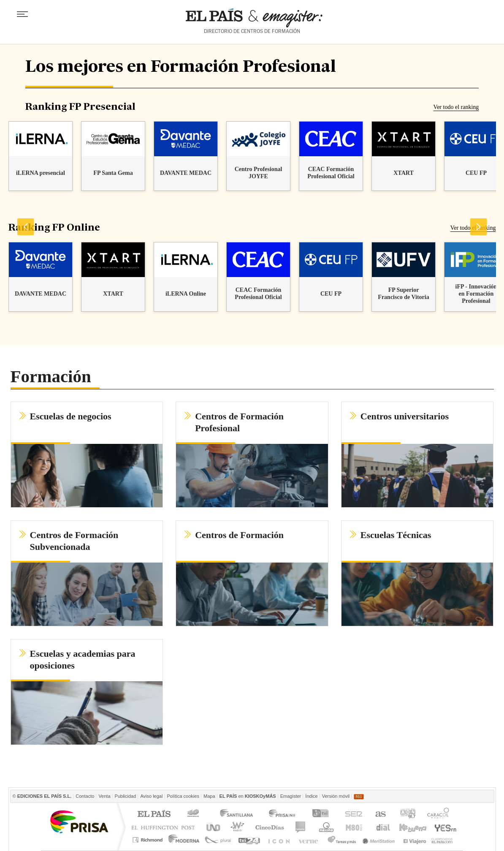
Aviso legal (151, 796)
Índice (311, 796)
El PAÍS (154, 814)
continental (301, 827)
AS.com (380, 814)
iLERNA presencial (40, 173)
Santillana (236, 814)
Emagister (291, 796)
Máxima (325, 827)
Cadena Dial (382, 827)
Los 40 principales (194, 814)
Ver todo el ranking (456, 107)
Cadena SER (353, 814)
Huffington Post (165, 827)
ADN (408, 814)
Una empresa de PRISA (79, 821)
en (248, 796)
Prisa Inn (283, 814)
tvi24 (249, 840)
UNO (212, 827)
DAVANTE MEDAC (185, 173)
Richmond (149, 840)
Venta (104, 796)
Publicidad (126, 796)
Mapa (209, 796)
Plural (218, 840)
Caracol (439, 814)
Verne (309, 840)
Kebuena (412, 827)
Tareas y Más (341, 840)
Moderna (184, 840)
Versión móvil (336, 796)
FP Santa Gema (113, 173)
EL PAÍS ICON (278, 840)
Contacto (85, 796)
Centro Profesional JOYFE (258, 173)
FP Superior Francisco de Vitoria (403, 294)
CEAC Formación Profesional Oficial (331, 173)
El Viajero (415, 840)
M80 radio (354, 827)
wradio (236, 827)
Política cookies (183, 796)
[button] (87, 455)
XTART (403, 173)
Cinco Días (270, 827)
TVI (322, 814)
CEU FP (476, 173)
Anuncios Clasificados (442, 840)
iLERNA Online (185, 294)
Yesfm (444, 827)
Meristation (380, 840)
